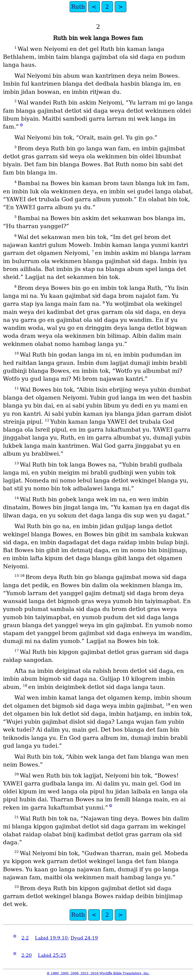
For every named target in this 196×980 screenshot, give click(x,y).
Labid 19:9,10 (51, 938)
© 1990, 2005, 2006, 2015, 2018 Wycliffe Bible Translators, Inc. (98, 973)
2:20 (27, 955)
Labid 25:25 (52, 955)
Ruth (78, 7)
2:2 (25, 938)
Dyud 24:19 (84, 938)
